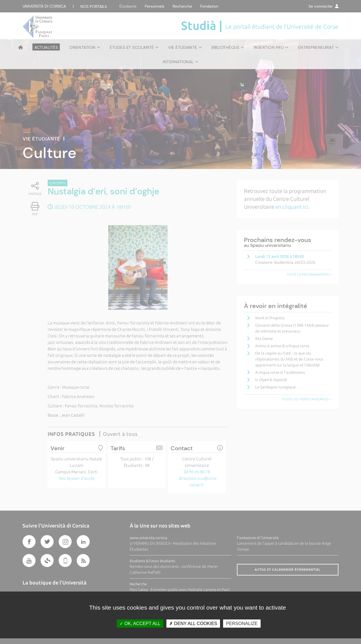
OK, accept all (140, 624)
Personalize (242, 624)
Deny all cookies (193, 624)
